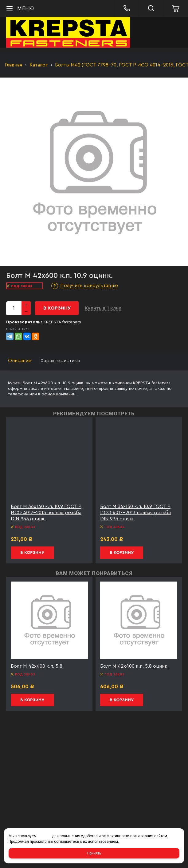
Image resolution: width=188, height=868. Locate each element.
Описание (20, 361)
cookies (44, 836)
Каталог (39, 65)
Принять (94, 853)
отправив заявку (111, 389)
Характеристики (60, 361)
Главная (14, 65)
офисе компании (59, 394)
